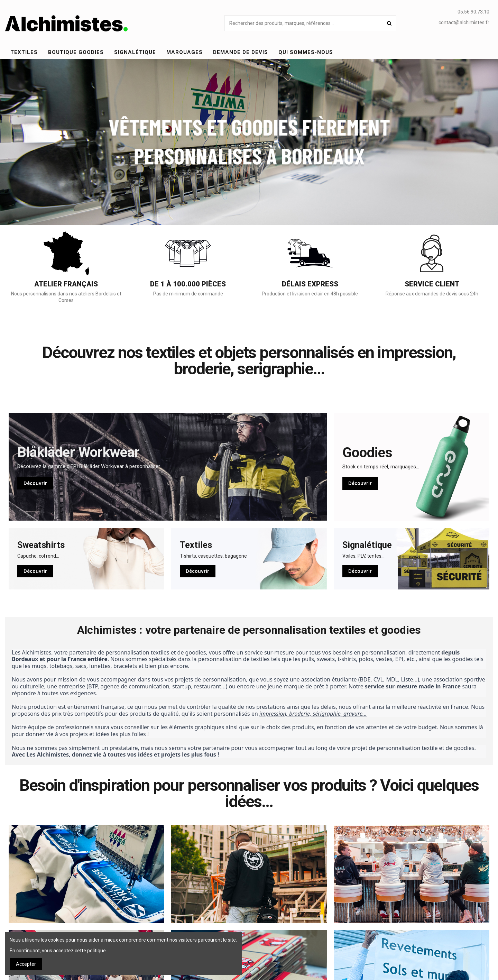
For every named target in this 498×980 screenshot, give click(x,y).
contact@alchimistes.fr (464, 22)
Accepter (26, 964)
